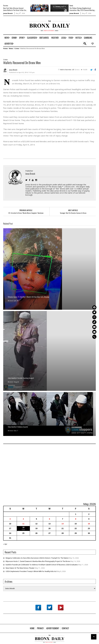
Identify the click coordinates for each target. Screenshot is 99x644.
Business (6, 5)
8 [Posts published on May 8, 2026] (76, 519)
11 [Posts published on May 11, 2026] (23, 524)
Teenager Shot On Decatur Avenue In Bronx (73, 213)
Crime (17, 48)
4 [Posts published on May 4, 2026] (23, 519)
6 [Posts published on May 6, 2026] (49, 519)
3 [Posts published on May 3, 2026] (10, 519)
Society (71, 5)
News (11, 48)
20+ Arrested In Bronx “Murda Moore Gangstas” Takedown (26, 213)
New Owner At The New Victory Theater (20, 568)
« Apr (5, 544)
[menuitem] (7, 38)
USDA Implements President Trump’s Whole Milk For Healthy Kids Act (31, 571)
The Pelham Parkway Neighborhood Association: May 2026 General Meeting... (82, 9)
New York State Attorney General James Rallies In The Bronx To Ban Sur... (15, 9)
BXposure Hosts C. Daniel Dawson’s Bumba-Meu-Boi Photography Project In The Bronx (38, 561)
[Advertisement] (18, 29)
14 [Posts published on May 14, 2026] (63, 524)
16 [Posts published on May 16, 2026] (89, 524)
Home (5, 48)
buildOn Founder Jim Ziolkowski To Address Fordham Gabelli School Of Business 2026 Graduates (42, 565)
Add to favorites (66, 70)
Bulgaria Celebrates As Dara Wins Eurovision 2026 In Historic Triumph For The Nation (37, 558)
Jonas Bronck (8, 13)
